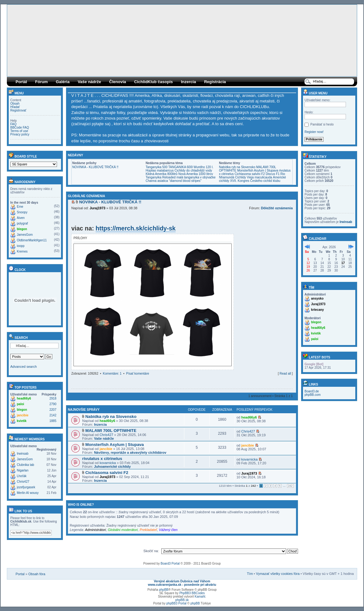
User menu (315, 93)
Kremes (22, 251)
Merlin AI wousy (28, 493)
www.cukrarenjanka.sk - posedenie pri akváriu (182, 585)
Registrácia (215, 82)
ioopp (21, 246)
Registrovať (18, 110)
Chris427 (23, 482)
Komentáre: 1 (112, 374)
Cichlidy (241, 177)
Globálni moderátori (123, 530)
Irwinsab (23, 454)
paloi (20, 404)
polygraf (22, 223)
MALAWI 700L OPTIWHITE (111, 431)
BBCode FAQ (20, 128)
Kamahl (200, 597)
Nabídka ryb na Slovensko (237, 167)
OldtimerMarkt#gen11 (32, 240)
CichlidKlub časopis (154, 82)
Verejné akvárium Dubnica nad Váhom (182, 581)
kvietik (22, 421)
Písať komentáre (138, 374)
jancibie (23, 415)
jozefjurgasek (26, 487)
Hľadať (15, 107)
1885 (53, 421)
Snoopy (22, 212)
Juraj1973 (98, 208)
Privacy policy (20, 134)
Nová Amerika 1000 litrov (196, 174)
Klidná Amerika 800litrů (162, 174)
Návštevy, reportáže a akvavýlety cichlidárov (130, 452)
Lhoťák (22, 476)
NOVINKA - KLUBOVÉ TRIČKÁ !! (95, 167)
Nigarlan (23, 470)
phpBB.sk (182, 600)
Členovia (118, 82)
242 (290, 486)
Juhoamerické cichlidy (112, 467)
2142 (53, 415)
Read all (285, 374)
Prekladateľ (148, 530)
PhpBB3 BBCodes (192, 593)
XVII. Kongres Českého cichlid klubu (255, 181)
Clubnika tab (26, 465)
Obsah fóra (37, 574)
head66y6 (24, 398)
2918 (53, 398)
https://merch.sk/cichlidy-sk (136, 228)
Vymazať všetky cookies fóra (278, 574)
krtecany (317, 310)
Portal (20, 574)
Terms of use (19, 131)
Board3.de (312, 391)
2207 (53, 410)
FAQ (13, 124)
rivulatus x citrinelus (102, 459)
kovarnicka (108, 463)
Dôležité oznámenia (277, 208)
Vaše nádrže (89, 82)
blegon (22, 229)
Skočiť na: (151, 551)
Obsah (15, 104)
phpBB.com (313, 395)
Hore (291, 379)
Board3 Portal (170, 564)
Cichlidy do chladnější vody (193, 171)
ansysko (317, 298)
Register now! (314, 132)
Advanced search (24, 367)
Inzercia (188, 82)
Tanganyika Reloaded (161, 177)
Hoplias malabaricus (160, 171)
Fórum (41, 82)
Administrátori (95, 530)
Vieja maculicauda (260, 177)
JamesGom (25, 235)
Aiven (21, 218)
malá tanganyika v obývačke (196, 177)
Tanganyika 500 (157, 167)
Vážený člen (168, 530)
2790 (53, 404)
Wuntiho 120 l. (203, 167)
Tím (250, 574)
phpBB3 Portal (176, 603)
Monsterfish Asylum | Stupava (258, 171)
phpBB (164, 590)
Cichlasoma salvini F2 (250, 174)
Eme (20, 207)
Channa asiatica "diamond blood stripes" (174, 181)
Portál (21, 82)
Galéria (63, 82)
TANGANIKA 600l (181, 167)
